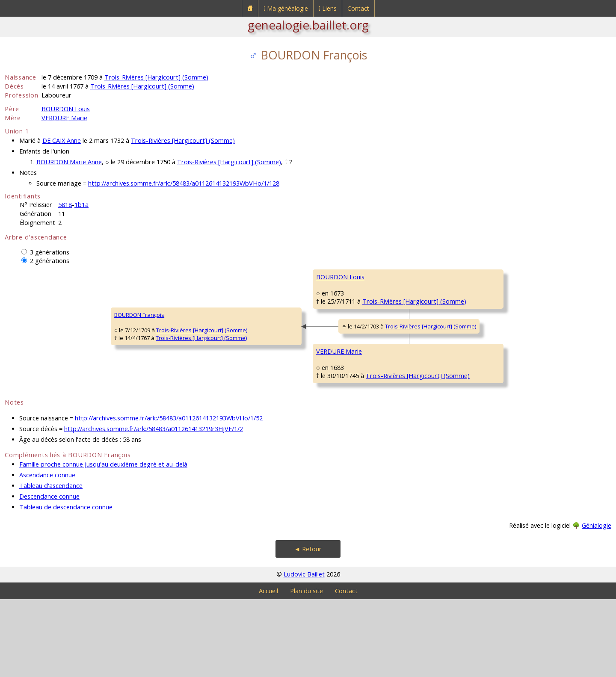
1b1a (81, 205)
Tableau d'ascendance (51, 563)
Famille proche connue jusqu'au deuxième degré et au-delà (103, 542)
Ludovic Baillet (304, 652)
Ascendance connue (47, 553)
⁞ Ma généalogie (286, 8)
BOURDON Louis (66, 109)
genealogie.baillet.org (308, 25)
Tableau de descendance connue (66, 585)
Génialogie (597, 603)
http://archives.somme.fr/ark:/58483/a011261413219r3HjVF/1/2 (154, 507)
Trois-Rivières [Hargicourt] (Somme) (156, 77)
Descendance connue (49, 574)
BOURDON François (35, 354)
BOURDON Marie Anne (69, 162)
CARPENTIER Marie (442, 328)
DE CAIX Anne (62, 140)
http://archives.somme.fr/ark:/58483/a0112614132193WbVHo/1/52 (169, 496)
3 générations (50, 252)
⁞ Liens (328, 8)
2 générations (50, 261)
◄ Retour (308, 627)
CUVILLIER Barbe (439, 431)
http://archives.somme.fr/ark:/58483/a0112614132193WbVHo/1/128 (184, 183)
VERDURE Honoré (440, 379)
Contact (358, 8)
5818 (65, 205)
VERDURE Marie (64, 118)
